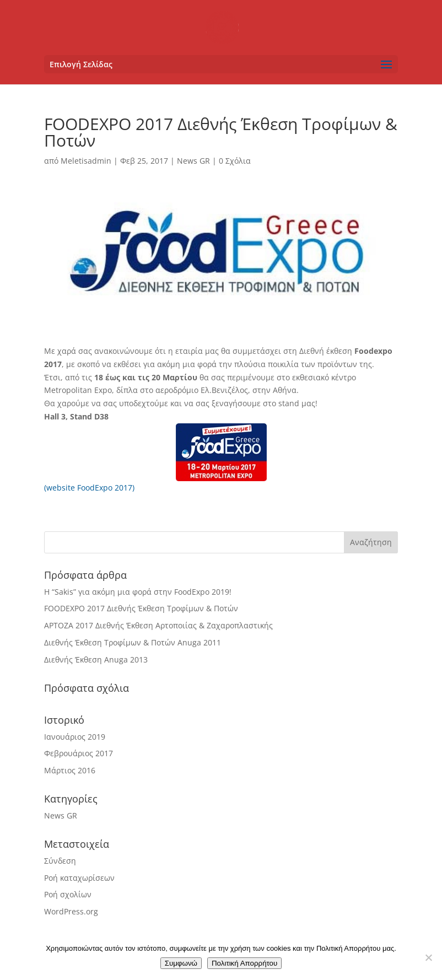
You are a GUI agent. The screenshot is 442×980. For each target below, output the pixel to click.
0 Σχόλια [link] (235, 161)
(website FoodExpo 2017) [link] (89, 488)
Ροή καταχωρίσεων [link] (79, 878)
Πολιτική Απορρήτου (244, 963)
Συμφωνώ (181, 963)
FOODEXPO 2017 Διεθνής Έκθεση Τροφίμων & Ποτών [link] (141, 608)
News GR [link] (193, 161)
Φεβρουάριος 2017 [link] (79, 753)
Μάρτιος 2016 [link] (70, 770)
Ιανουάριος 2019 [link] (75, 737)
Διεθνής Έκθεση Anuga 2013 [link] (96, 659)
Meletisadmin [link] (86, 161)
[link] (222, 27)
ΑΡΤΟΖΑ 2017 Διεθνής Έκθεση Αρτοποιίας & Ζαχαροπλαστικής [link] (158, 625)
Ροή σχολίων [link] (68, 894)
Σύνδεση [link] (60, 861)
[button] (221, 64)
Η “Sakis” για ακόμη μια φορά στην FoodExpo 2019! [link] (138, 592)
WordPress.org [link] (71, 911)
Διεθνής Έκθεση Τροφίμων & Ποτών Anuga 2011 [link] (133, 642)
